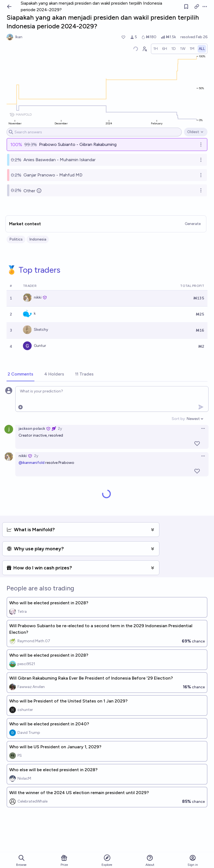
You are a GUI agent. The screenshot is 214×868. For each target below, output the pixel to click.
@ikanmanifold (32, 463)
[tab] (20, 374)
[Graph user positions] (144, 49)
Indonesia (38, 239)
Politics (16, 239)
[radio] (156, 49)
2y (60, 429)
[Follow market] (186, 7)
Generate (193, 224)
